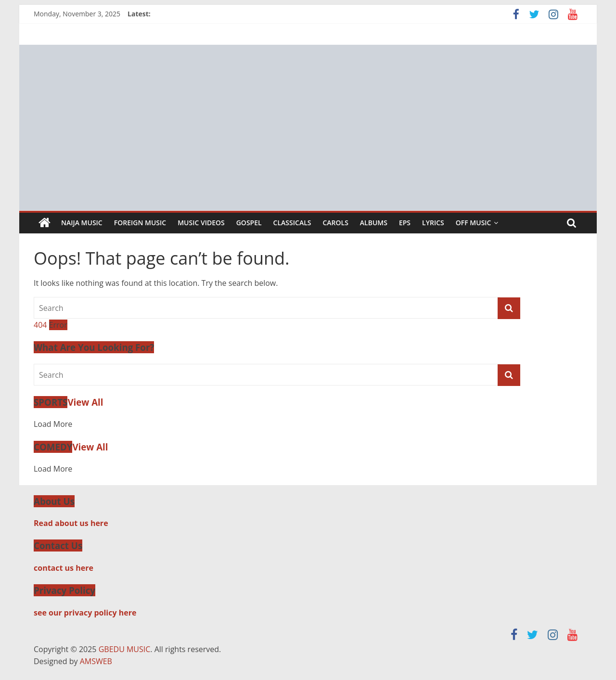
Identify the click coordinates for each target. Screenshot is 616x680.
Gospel (249, 223)
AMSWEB (96, 661)
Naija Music (82, 223)
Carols (335, 223)
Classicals (292, 223)
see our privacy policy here (85, 613)
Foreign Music (140, 223)
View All (85, 402)
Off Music (474, 223)
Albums (374, 223)
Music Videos (201, 223)
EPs (405, 223)
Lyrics (433, 223)
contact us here (64, 568)
